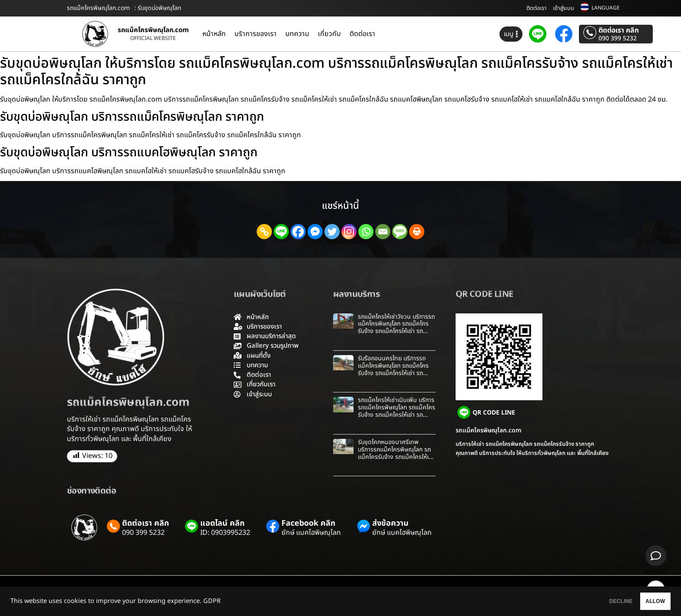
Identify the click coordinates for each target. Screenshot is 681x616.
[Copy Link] (264, 232)
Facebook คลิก (308, 523)
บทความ (297, 34)
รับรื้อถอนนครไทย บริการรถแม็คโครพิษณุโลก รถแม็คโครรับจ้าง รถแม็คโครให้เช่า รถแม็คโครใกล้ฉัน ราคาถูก (393, 369)
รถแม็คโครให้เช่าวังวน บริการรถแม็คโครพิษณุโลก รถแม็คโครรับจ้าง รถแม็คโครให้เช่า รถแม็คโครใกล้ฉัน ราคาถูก (396, 328)
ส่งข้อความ (390, 523)
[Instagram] (349, 232)
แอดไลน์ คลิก (222, 523)
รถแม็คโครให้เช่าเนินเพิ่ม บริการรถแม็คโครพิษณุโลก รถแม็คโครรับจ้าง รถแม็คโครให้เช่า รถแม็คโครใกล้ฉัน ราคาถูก (397, 411)
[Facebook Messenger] (315, 232)
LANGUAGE (606, 8)
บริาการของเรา (256, 34)
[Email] (383, 232)
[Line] (281, 232)
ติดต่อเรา (536, 8)
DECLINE (592, 601)
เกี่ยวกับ (329, 34)
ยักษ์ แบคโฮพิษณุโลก (311, 533)
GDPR (212, 601)
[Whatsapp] (366, 232)
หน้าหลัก (214, 34)
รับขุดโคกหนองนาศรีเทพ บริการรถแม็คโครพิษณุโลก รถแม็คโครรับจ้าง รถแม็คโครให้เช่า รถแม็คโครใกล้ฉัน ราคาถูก (396, 453)
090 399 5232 (618, 39)
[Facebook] (298, 232)
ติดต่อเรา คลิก (619, 30)
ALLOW (646, 601)
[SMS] (400, 232)
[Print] (417, 232)
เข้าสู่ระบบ (564, 8)
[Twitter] (332, 232)
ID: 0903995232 (225, 533)
